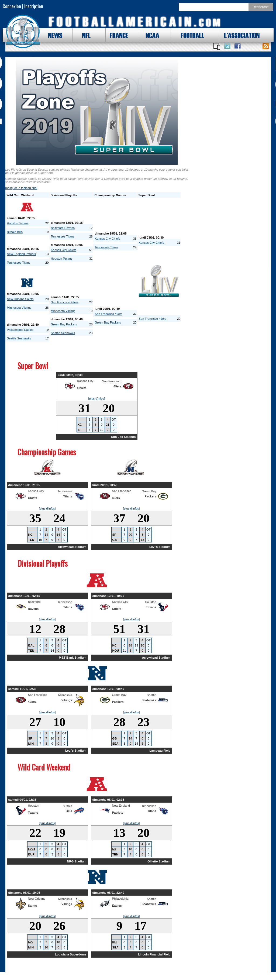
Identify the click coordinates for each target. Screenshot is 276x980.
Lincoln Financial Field (154, 954)
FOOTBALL (188, 35)
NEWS (53, 35)
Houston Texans (18, 223)
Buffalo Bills (15, 232)
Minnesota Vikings (19, 308)
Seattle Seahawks (19, 338)
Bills (69, 811)
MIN (31, 744)
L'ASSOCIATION (239, 35)
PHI (115, 942)
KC (80, 425)
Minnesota (65, 695)
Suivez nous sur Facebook (237, 46)
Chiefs (82, 388)
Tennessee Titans (19, 263)
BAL (31, 645)
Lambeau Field (160, 751)
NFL (85, 35)
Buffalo (68, 806)
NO (31, 942)
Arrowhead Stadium (72, 547)
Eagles (117, 906)
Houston (151, 602)
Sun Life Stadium (123, 437)
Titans (68, 496)
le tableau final (21, 188)
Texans (151, 607)
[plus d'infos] (97, 398)
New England (121, 806)
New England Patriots (22, 254)
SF (80, 430)
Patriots (118, 813)
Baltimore (34, 602)
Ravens (33, 609)
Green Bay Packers (64, 324)
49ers (117, 386)
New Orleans (37, 899)
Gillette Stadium (159, 861)
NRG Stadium (77, 861)
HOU (116, 651)
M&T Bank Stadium (73, 658)
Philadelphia (120, 899)
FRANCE (118, 35)
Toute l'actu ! (266, 46)
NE (115, 849)
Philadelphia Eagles (20, 330)
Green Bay (149, 491)
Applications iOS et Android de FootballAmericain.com (217, 46)
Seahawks (149, 700)
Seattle (152, 695)
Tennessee (65, 491)
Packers (151, 496)
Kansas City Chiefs (64, 250)
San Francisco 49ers (65, 302)
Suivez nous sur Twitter (227, 46)
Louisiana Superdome (71, 954)
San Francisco (112, 381)
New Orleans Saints (20, 299)
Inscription (34, 6)
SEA (115, 744)
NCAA (150, 35)
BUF (31, 854)
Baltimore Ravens (63, 228)
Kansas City (85, 381)
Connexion (12, 6)
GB (115, 540)
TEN (31, 540)
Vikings (67, 700)
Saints (33, 906)
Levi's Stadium (160, 547)
